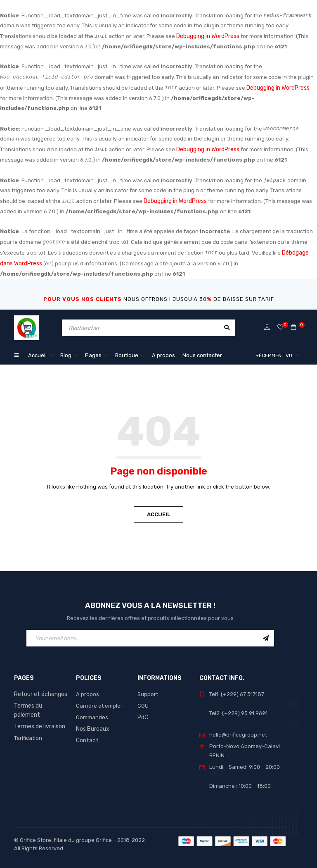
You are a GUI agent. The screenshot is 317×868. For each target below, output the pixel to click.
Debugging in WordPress (208, 36)
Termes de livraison (39, 714)
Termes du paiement (40, 703)
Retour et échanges (39, 691)
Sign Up (266, 635)
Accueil (159, 511)
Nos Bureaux (92, 726)
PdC (143, 714)
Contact (86, 738)
